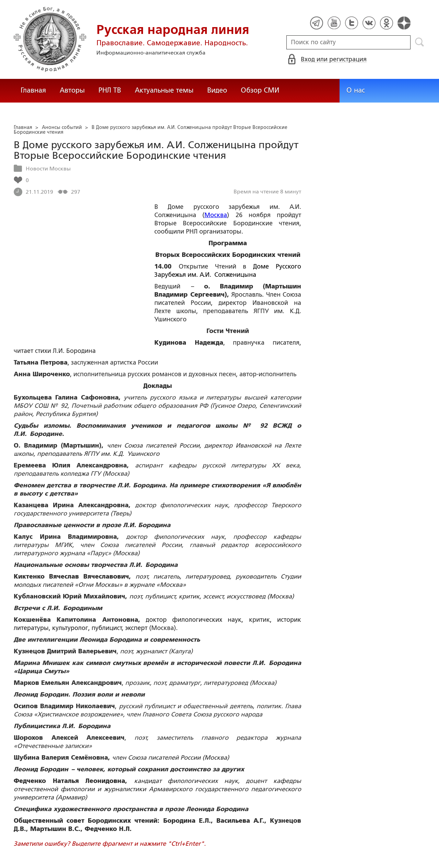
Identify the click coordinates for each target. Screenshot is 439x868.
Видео (217, 90)
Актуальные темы (164, 90)
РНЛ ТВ (110, 90)
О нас (356, 90)
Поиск (420, 42)
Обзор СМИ (260, 90)
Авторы (72, 90)
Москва (216, 215)
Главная (33, 90)
